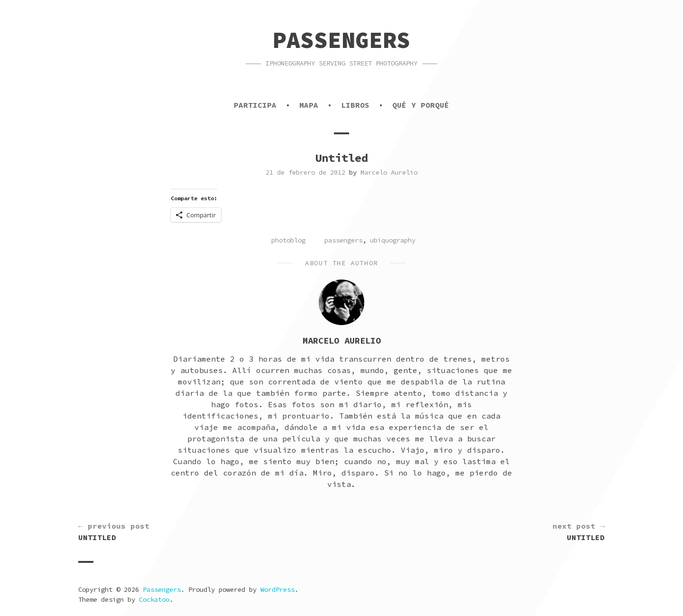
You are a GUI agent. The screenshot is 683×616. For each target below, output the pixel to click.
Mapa (309, 105)
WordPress (277, 589)
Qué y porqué (421, 105)
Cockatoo (154, 599)
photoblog (288, 240)
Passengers (341, 40)
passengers (343, 240)
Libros (355, 105)
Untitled (114, 531)
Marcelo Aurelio (389, 172)
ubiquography (393, 240)
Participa (255, 105)
